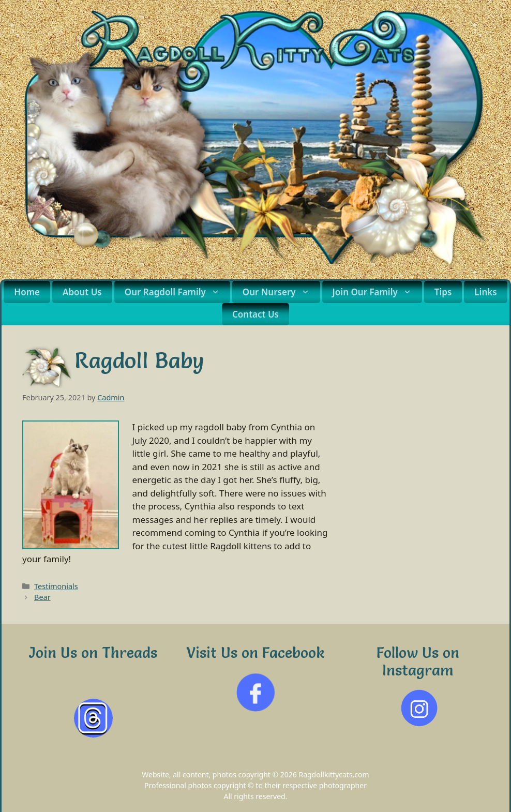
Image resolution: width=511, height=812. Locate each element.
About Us (82, 292)
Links (485, 292)
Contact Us (255, 314)
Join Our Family (377, 292)
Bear (42, 597)
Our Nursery (281, 292)
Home (27, 292)
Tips (443, 292)
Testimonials (56, 586)
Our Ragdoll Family (177, 292)
